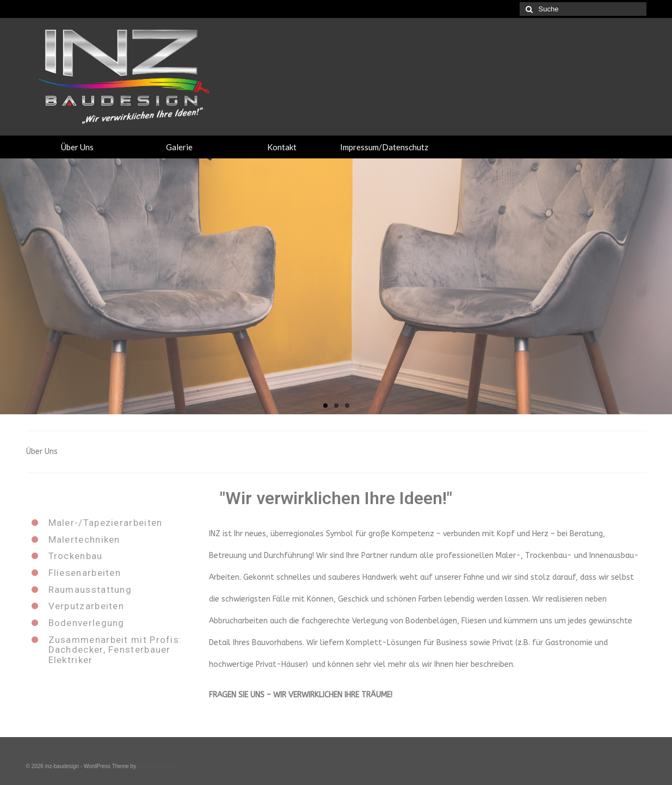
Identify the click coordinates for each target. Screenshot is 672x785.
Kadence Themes (159, 766)
